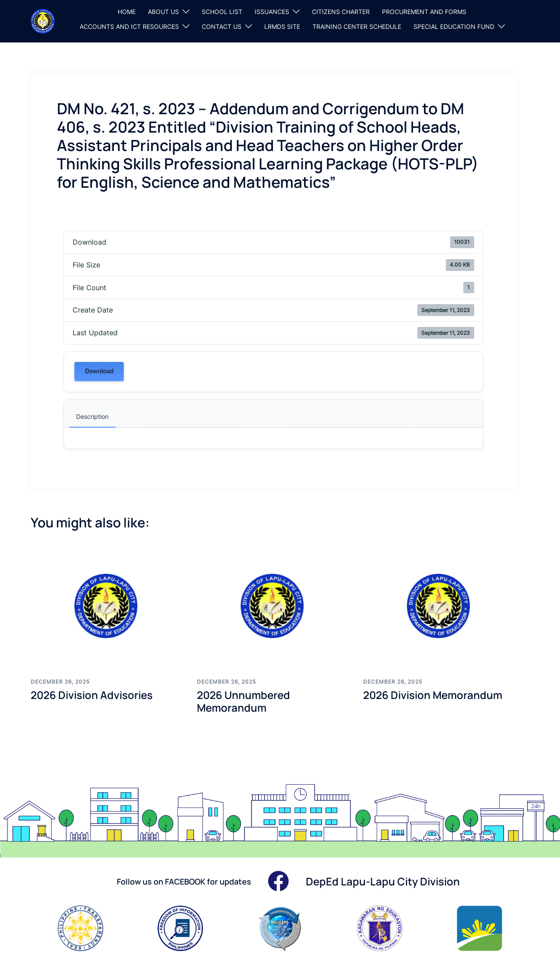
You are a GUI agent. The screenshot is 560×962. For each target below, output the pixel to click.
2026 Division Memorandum (433, 695)
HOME (127, 12)
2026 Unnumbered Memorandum (243, 701)
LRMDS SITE (282, 26)
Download (99, 371)
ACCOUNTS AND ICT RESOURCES (129, 26)
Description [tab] (92, 416)
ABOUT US (163, 12)
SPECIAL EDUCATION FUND (454, 26)
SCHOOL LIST (222, 12)
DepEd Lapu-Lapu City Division (383, 881)
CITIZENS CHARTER (341, 12)
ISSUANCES (272, 12)
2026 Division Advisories (92, 695)
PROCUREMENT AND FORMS (424, 12)
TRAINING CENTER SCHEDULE (357, 26)
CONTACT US (222, 26)
